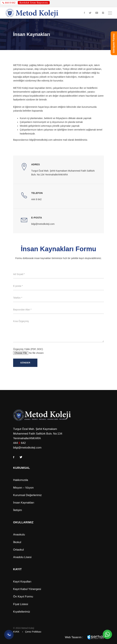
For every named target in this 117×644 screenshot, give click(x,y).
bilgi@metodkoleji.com (27, 448)
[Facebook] (84, 13)
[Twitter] (90, 13)
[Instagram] (103, 13)
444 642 (19, 443)
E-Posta (37, 223)
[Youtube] (97, 13)
